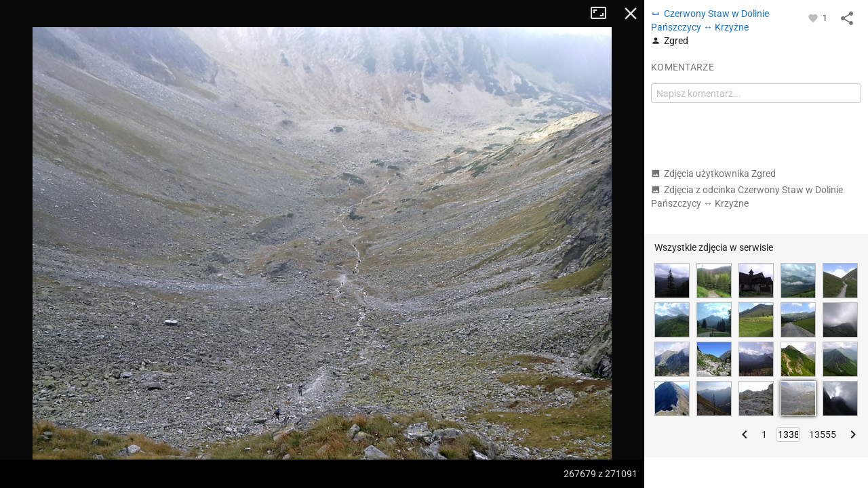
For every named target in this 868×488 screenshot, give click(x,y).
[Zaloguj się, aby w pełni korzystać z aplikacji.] (814, 18)
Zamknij (631, 14)
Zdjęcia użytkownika (713, 174)
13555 (823, 434)
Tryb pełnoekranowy (604, 14)
